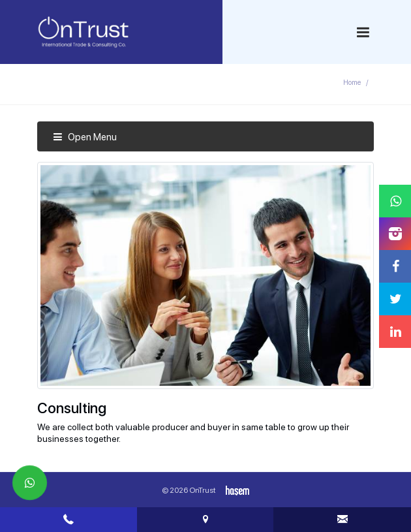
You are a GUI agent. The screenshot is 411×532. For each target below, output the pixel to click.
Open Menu (85, 137)
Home (352, 83)
